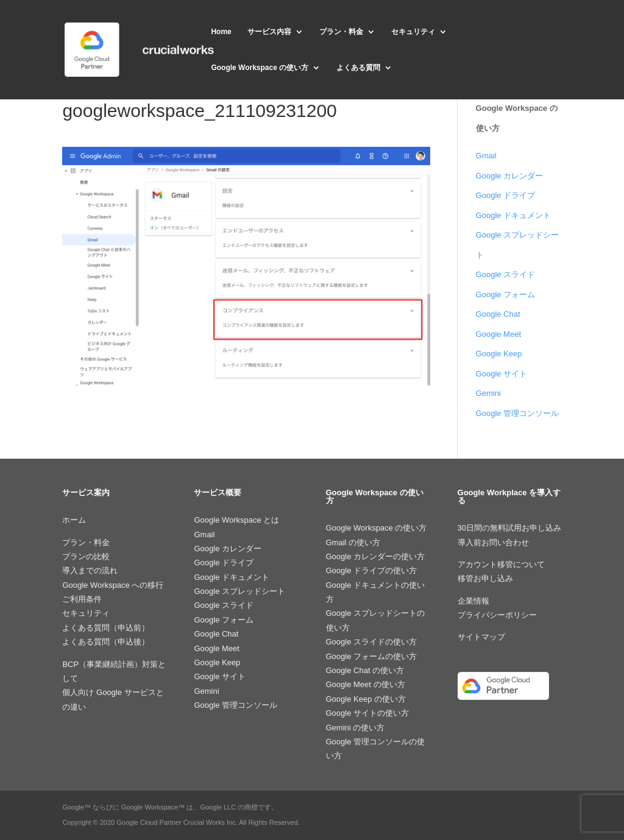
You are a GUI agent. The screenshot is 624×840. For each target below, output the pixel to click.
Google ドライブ (506, 195)
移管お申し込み (485, 578)
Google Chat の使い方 (365, 670)
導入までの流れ (90, 570)
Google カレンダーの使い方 (376, 556)
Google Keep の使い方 (366, 699)
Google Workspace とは (236, 520)
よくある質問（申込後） (106, 642)
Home (221, 32)
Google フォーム (506, 295)
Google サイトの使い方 (368, 713)
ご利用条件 (82, 599)
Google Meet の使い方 (366, 684)
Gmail (486, 156)
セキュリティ (413, 32)
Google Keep (499, 354)
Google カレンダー (510, 176)
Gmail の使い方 (353, 542)
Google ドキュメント (514, 215)
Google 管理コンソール (518, 413)
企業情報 (473, 601)
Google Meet (498, 334)
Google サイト (502, 374)
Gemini (488, 393)
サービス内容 (269, 32)
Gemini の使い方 (356, 728)
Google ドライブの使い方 (372, 570)
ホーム (74, 520)
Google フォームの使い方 (372, 656)
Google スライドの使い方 (372, 642)
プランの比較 (86, 556)
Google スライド (506, 274)
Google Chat (498, 314)
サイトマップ (481, 637)
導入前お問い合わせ (493, 542)
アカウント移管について (501, 564)
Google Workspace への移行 (113, 585)
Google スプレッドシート (239, 591)
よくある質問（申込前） (106, 628)
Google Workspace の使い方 (260, 68)
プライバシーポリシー (497, 615)
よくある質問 (358, 68)
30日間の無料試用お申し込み (509, 528)
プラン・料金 (341, 32)
